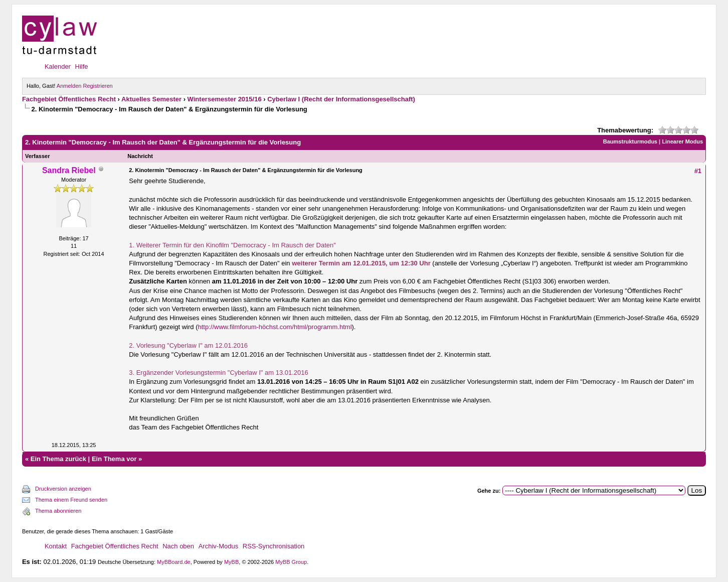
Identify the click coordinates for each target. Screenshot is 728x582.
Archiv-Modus (218, 546)
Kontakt (56, 546)
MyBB (231, 562)
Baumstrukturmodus (630, 141)
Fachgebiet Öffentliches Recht (69, 99)
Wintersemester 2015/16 (225, 99)
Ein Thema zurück (58, 459)
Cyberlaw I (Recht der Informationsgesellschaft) (341, 99)
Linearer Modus (682, 141)
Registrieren (98, 86)
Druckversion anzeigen (63, 489)
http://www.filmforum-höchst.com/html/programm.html (275, 327)
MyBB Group (291, 562)
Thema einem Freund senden (71, 500)
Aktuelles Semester (151, 99)
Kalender (58, 66)
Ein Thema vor (114, 459)
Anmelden (69, 86)
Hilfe (82, 66)
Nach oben (178, 546)
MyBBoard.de (174, 562)
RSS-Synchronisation (274, 546)
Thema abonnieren (58, 511)
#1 (698, 171)
